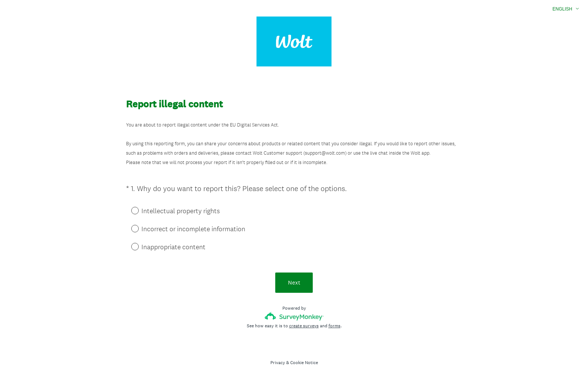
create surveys (304, 326)
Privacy (278, 363)
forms (334, 326)
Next (294, 282)
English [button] (562, 9)
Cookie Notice (304, 363)
